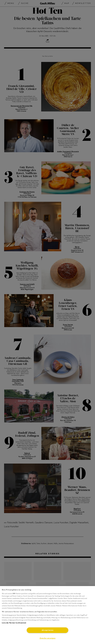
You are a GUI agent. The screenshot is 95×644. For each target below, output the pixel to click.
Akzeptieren (48, 630)
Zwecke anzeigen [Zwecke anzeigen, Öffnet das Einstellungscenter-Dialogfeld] (48, 638)
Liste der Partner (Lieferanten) (14, 623)
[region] (47, 615)
